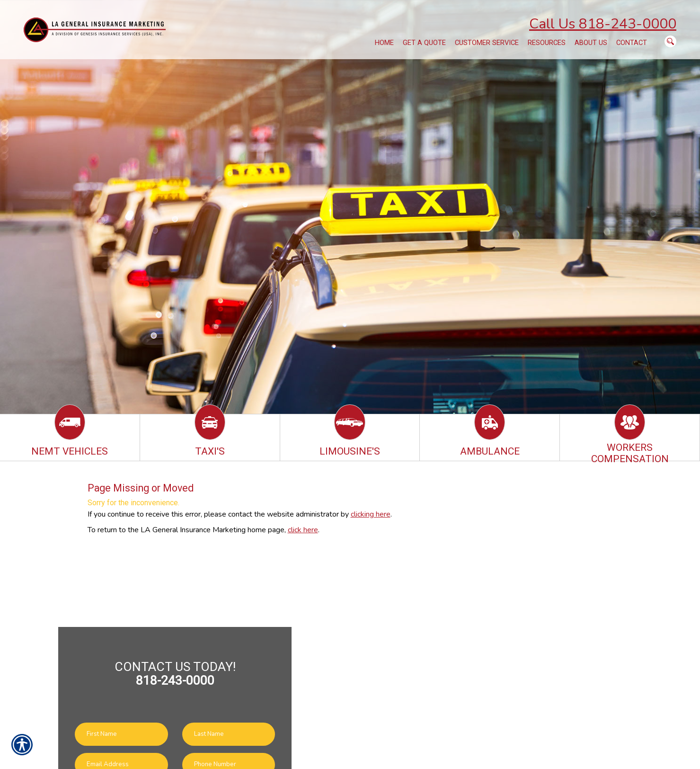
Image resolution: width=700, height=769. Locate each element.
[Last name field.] (229, 734)
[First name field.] (121, 734)
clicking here (371, 514)
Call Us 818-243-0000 (603, 24)
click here (303, 530)
